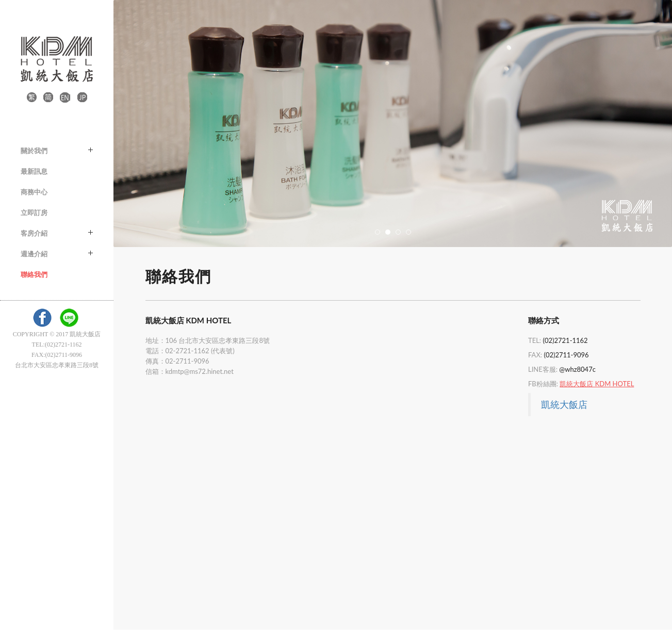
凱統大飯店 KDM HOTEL (597, 384)
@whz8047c (577, 369)
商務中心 (34, 192)
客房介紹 (57, 233)
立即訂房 (34, 212)
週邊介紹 (57, 254)
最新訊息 (34, 171)
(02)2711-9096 (566, 355)
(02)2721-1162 (565, 340)
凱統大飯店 (564, 404)
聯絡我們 (34, 274)
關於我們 (57, 151)
